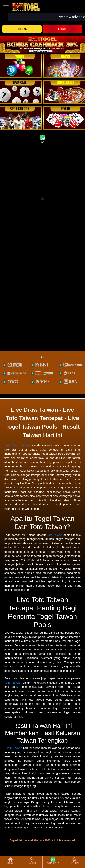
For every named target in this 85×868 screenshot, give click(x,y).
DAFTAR (22, 29)
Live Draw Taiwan (17, 445)
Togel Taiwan (13, 683)
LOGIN (62, 29)
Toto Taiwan (55, 535)
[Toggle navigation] (6, 7)
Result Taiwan (13, 748)
